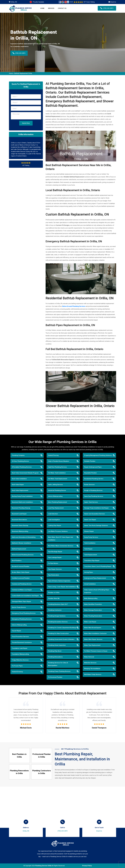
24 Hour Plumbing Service (20, 461)
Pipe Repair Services (55, 569)
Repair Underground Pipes (93, 467)
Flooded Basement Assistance (22, 642)
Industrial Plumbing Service (57, 490)
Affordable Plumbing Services (22, 467)
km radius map (62, 807)
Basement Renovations (19, 520)
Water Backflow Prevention (93, 604)
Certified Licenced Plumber (21, 578)
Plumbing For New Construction (58, 633)
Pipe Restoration (54, 575)
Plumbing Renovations (55, 657)
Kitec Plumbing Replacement (58, 502)
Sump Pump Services (91, 537)
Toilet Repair (88, 549)
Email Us (113, 2)
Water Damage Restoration (93, 610)
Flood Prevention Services (20, 637)
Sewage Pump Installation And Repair (96, 508)
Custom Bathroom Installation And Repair (25, 596)
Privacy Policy (87, 866)
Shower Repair (89, 531)
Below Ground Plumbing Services (23, 555)
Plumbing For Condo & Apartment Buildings (62, 628)
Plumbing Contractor (55, 610)
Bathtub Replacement (19, 549)
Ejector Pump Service (19, 607)
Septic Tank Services (91, 502)
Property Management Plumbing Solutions (98, 455)
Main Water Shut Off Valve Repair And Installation (61, 539)
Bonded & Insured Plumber (21, 566)
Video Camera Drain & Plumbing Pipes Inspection (97, 591)
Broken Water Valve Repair (21, 572)
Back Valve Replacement (20, 490)
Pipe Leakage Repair (55, 557)
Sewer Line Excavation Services (95, 514)
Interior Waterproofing (55, 496)
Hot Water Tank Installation (57, 473)
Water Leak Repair (90, 622)
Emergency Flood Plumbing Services (24, 613)
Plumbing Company (18, 455)
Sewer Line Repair (90, 520)
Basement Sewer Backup (20, 525)
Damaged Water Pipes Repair (21, 602)
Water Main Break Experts (93, 628)
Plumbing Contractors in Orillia (42, 772)
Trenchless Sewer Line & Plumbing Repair (98, 566)
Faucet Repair (16, 631)
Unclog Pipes (89, 572)
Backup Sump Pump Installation (22, 496)
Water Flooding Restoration (93, 616)
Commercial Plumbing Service (22, 584)
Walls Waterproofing (91, 598)
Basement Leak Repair (19, 514)
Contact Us (62, 8)
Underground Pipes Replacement (95, 578)
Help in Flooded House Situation (59, 461)
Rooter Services (89, 485)
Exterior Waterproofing (19, 625)
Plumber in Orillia (54, 593)
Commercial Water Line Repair (22, 590)
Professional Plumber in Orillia (42, 756)
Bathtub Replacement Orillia (23, 73)
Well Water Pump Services (93, 674)
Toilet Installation (90, 543)
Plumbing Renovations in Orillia (19, 772)
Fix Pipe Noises (53, 563)
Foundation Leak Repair (20, 648)
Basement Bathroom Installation (22, 502)
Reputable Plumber (91, 473)
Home (42, 8)
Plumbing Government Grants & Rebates (61, 639)
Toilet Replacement (91, 555)
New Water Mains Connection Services (61, 546)
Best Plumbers (17, 561)
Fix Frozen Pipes (17, 666)
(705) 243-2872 (107, 8)
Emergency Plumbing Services (22, 619)
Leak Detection (53, 514)
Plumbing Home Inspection (57, 645)
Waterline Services (90, 663)
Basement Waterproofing (20, 531)
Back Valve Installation (19, 479)
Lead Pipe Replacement (56, 508)
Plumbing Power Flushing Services (59, 671)
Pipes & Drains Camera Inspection (59, 581)
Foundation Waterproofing (20, 654)
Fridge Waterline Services (20, 660)
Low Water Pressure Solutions (58, 531)
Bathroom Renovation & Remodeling (24, 537)
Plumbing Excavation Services (58, 622)
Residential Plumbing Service (94, 479)
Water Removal (89, 657)
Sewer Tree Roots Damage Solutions (96, 525)
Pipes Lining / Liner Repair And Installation (62, 587)
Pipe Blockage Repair (55, 552)
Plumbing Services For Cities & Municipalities (58, 664)
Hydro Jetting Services (55, 485)
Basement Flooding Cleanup (21, 508)
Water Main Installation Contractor (95, 633)
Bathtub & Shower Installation (22, 543)
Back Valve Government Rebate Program (25, 473)
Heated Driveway (17, 672)
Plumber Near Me (54, 598)
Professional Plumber (55, 677)
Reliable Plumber (90, 461)
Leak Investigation (54, 520)
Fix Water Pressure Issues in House (96, 651)
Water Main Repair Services (93, 639)
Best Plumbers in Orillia (19, 756)
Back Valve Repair (18, 485)
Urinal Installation (90, 584)
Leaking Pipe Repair (55, 525)
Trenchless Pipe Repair (92, 561)
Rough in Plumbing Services (93, 490)
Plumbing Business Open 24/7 (58, 604)
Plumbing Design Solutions (57, 616)
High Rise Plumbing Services (57, 467)
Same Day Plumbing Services (94, 496)
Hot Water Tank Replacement (58, 479)
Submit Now (26, 123)
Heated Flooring (53, 455)
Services (51, 8)
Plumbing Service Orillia (43, 866)
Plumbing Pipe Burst (55, 651)
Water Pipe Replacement (92, 645)
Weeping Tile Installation (92, 669)
